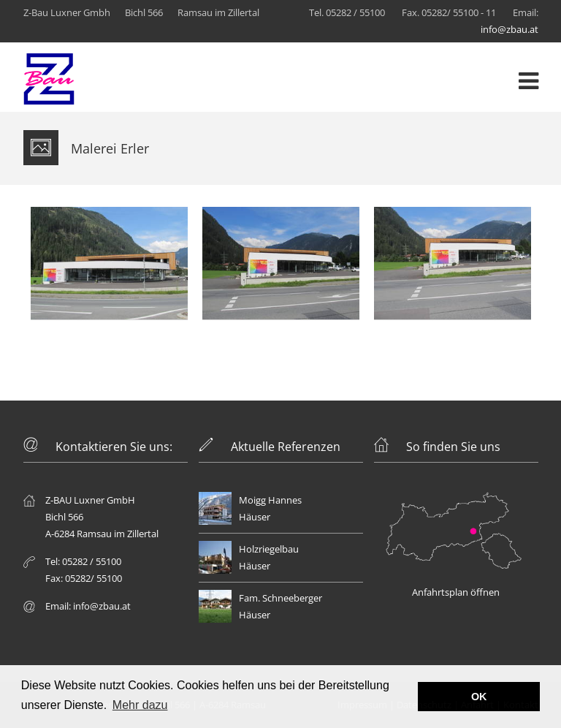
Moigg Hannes (270, 500)
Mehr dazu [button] (140, 705)
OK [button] (479, 697)
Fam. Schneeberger (280, 598)
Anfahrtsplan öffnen (456, 592)
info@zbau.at (510, 29)
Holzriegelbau (269, 549)
